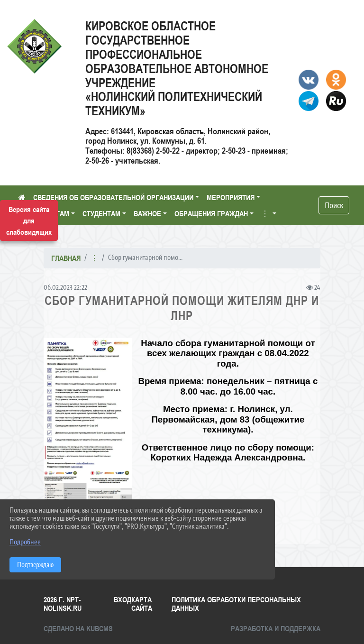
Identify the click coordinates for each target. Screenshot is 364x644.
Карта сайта (142, 604)
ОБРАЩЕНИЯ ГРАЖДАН (211, 213)
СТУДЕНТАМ (101, 213)
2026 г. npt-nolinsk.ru (63, 604)
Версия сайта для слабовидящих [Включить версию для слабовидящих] (29, 221)
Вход (123, 599)
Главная (66, 258)
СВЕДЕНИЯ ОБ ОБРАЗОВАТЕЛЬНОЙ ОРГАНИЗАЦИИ (113, 197)
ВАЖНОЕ (147, 213)
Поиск (334, 205)
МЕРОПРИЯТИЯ (231, 197)
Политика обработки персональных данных (236, 604)
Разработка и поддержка (276, 628)
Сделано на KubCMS (78, 628)
